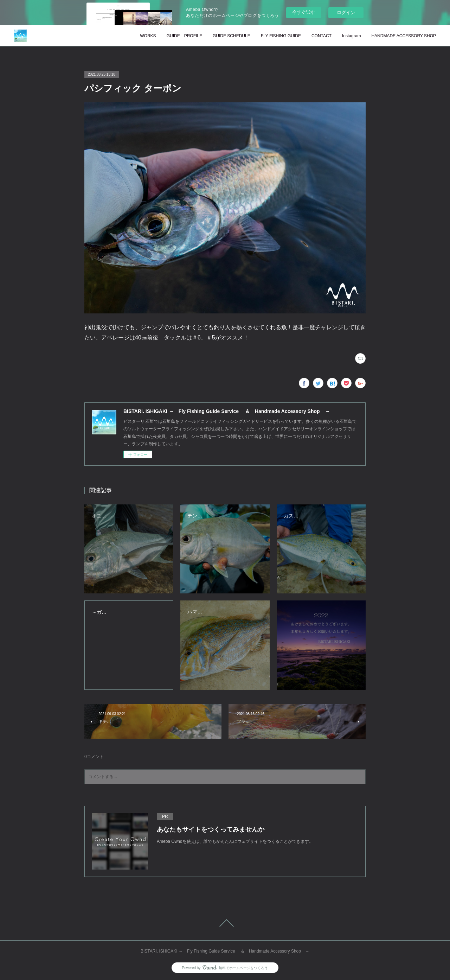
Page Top (225, 923)
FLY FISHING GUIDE (281, 36)
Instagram (351, 36)
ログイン (346, 12)
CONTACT (322, 36)
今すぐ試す (304, 12)
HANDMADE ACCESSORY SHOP (404, 36)
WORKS (148, 36)
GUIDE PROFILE (184, 36)
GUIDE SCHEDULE (232, 36)
